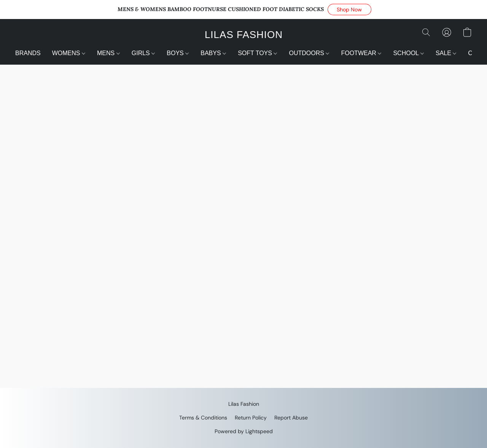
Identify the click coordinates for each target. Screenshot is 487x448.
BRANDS (28, 53)
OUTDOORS (309, 53)
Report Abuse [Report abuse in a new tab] (291, 418)
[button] (349, 10)
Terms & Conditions (203, 418)
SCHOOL (408, 53)
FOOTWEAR (361, 53)
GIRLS (143, 53)
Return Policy (251, 418)
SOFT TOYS (257, 53)
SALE (446, 53)
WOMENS (69, 53)
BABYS (213, 53)
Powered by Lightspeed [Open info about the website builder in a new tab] (244, 431)
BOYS (178, 53)
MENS (108, 53)
